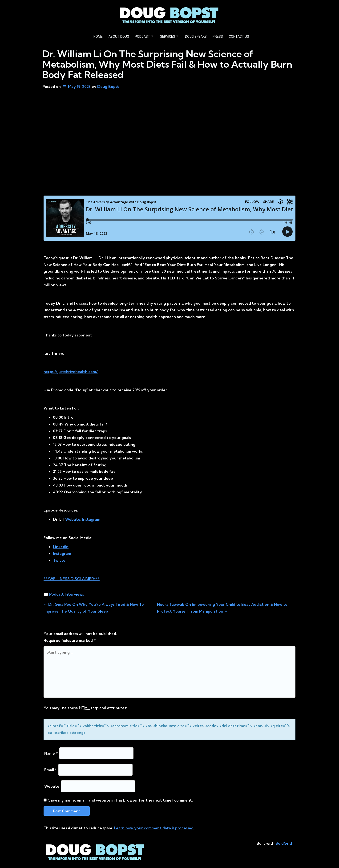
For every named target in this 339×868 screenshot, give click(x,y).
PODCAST (144, 37)
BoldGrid (284, 843)
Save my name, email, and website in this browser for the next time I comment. (121, 800)
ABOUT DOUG (119, 37)
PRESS (218, 37)
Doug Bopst (108, 86)
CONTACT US (239, 37)
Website (52, 786)
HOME (98, 37)
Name (51, 753)
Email (50, 770)
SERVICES (169, 37)
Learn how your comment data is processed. (154, 828)
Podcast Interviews (67, 594)
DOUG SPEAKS (196, 37)
